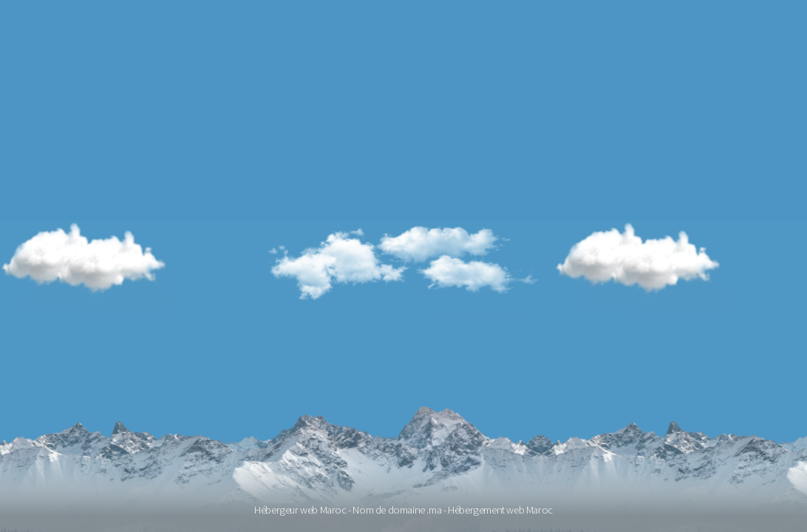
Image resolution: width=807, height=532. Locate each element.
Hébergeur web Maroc (300, 510)
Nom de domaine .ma (397, 510)
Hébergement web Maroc (500, 510)
